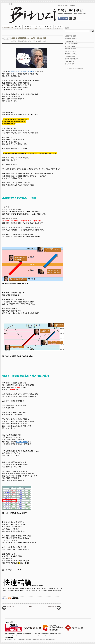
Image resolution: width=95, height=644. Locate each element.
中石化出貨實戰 (22, 442)
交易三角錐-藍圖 (70, 61)
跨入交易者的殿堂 (41, 41)
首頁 (32, 606)
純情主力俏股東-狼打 (71, 49)
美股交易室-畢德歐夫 (71, 39)
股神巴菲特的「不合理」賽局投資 (22, 72)
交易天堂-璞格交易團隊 (72, 44)
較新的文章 (11, 606)
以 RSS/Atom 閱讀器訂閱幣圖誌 (74, 69)
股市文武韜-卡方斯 (30, 41)
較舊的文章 (52, 606)
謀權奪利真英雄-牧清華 (72, 59)
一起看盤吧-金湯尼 (70, 56)
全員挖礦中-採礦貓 (70, 46)
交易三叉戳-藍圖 (70, 64)
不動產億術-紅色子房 (71, 41)
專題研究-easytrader (71, 51)
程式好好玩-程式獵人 (71, 54)
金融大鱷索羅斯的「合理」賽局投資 (29, 38)
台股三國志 (21, 41)
